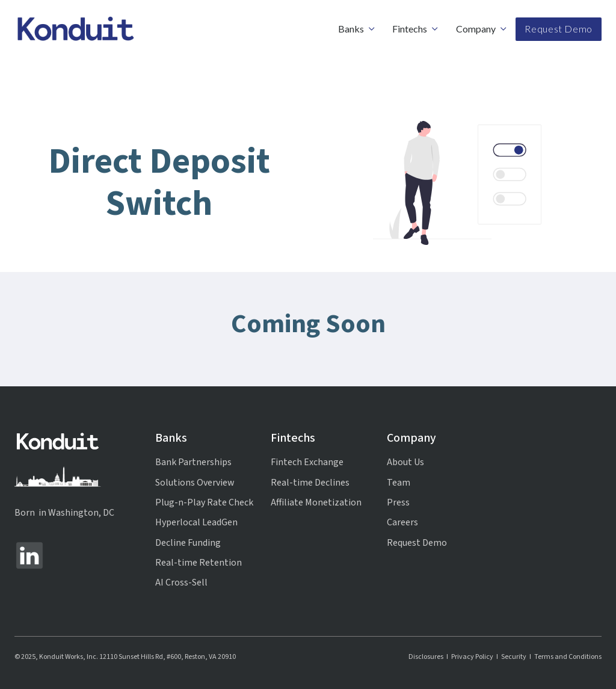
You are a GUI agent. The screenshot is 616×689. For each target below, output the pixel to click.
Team (399, 483)
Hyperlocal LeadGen (196, 522)
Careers (402, 522)
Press (398, 502)
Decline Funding (188, 543)
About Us (405, 462)
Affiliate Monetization (316, 502)
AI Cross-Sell (181, 582)
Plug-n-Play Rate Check (204, 502)
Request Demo (559, 29)
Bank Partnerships (193, 462)
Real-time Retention (199, 563)
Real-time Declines (310, 483)
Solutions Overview (195, 483)
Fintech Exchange (307, 462)
